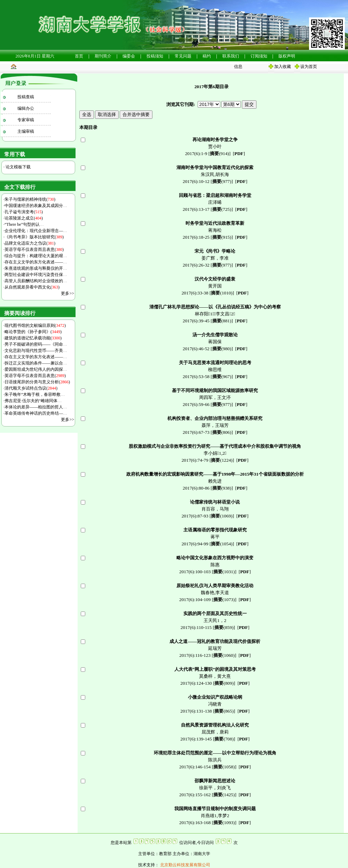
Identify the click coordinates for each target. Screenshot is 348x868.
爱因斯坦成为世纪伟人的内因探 (36, 369)
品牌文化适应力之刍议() (30, 243)
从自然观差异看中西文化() (32, 287)
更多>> (68, 293)
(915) (222, 237)
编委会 (129, 56)
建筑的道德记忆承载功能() (33, 338)
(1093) (224, 823)
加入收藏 (283, 67)
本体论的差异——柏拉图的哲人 (36, 407)
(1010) (222, 293)
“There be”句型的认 (24, 224)
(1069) (222, 516)
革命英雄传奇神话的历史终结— (36, 413)
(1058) (224, 767)
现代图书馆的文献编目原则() (35, 325)
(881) (222, 321)
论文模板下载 (18, 167)
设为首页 (309, 67)
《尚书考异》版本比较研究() (34, 237)
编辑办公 (26, 108)
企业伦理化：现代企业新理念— (36, 231)
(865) (224, 711)
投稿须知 (155, 56)
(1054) (222, 544)
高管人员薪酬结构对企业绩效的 (36, 281)
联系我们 (231, 56)
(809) (224, 683)
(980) (222, 349)
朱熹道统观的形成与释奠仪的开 (36, 268)
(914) (219, 153)
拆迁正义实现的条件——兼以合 (36, 363)
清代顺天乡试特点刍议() (31, 388)
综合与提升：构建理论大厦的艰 (36, 256)
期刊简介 (103, 56)
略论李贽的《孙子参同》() (33, 332)
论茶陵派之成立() (24, 218)
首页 (79, 56)
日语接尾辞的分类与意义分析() (37, 382)
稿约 (207, 56)
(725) (222, 209)
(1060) (224, 655)
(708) (224, 739)
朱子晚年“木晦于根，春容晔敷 (35, 394)
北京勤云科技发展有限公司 (185, 865)
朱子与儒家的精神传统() (30, 199)
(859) (224, 627)
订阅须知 (259, 56)
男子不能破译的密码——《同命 (36, 344)
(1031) (224, 572)
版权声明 (287, 56)
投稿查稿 (26, 97)
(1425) (224, 795)
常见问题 (183, 56)
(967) (222, 377)
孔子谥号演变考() (24, 212)
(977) (222, 181)
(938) (222, 488)
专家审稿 (26, 120)
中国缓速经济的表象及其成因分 (36, 206)
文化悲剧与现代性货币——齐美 (36, 351)
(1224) (222, 460)
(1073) (224, 600)
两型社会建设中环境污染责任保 (36, 275)
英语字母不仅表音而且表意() (34, 249)
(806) (222, 432)
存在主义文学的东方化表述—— (36, 262)
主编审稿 (26, 131)
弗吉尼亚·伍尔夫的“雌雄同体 (33, 401)
